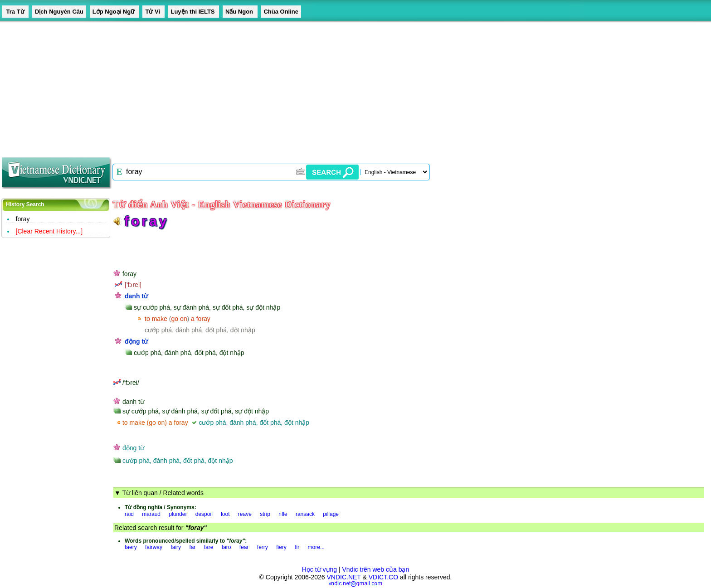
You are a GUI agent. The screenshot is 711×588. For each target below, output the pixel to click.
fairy (176, 547)
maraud (151, 514)
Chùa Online (281, 12)
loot (225, 514)
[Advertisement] (272, 86)
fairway (154, 547)
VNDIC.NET (343, 577)
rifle (283, 514)
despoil (204, 514)
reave (245, 514)
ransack (305, 514)
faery (131, 547)
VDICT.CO (383, 577)
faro (226, 547)
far (192, 547)
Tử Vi (153, 12)
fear (244, 547)
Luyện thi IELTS (193, 12)
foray (23, 219)
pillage (331, 514)
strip (265, 514)
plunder (178, 514)
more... (316, 547)
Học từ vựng (319, 569)
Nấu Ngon (240, 12)
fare (209, 547)
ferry (263, 547)
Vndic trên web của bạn (376, 569)
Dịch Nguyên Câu (59, 12)
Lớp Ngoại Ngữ (114, 12)
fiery (281, 547)
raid (129, 514)
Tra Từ (15, 12)
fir (297, 547)
